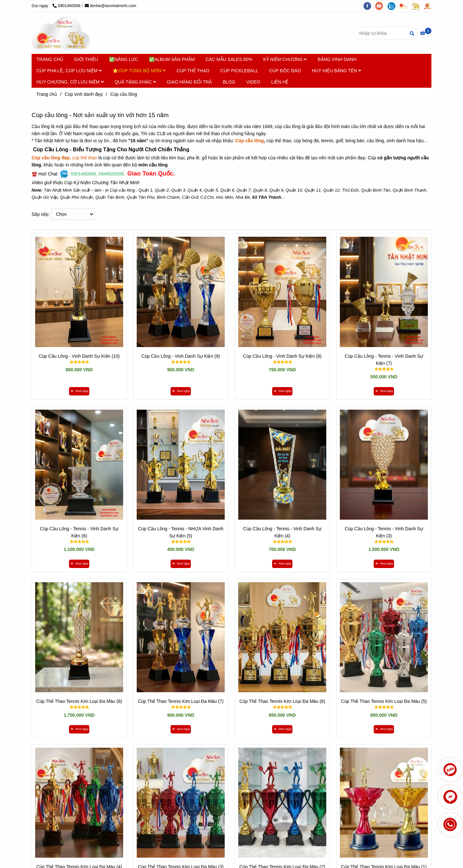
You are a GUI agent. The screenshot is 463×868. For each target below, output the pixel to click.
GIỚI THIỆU (86, 59)
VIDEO (253, 82)
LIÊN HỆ (280, 82)
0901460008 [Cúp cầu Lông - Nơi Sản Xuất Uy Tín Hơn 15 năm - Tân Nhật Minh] (67, 6)
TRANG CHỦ (50, 59)
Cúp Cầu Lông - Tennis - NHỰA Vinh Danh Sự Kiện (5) (181, 532)
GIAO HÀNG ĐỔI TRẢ (190, 82)
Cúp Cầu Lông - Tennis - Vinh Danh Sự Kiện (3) (384, 532)
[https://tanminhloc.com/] (418, 6)
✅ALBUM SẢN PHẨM (172, 59)
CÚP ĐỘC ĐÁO (285, 71)
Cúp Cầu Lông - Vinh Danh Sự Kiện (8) (282, 356)
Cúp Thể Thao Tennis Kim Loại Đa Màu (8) (79, 701)
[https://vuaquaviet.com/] (429, 6)
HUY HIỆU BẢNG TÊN (336, 71)
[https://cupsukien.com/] (406, 6)
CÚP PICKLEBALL (239, 71)
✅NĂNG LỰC (123, 59)
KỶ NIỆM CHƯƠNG (285, 59)
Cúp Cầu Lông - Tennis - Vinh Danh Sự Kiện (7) (384, 360)
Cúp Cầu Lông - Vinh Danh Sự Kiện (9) (181, 356)
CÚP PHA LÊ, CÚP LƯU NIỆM (69, 71)
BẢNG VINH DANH (337, 59)
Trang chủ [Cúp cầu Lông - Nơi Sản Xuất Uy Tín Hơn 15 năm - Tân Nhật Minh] (47, 94)
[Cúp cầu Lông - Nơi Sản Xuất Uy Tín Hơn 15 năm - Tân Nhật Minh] (426, 33)
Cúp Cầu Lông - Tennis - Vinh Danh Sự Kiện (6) (79, 532)
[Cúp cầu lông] (61, 33)
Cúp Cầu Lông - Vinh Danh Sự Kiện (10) (79, 356)
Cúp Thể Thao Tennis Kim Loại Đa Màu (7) (181, 701)
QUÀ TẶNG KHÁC (135, 82)
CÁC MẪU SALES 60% (229, 59)
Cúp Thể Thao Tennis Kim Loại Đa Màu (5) (384, 701)
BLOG (229, 82)
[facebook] (369, 6)
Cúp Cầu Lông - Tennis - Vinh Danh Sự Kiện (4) (282, 532)
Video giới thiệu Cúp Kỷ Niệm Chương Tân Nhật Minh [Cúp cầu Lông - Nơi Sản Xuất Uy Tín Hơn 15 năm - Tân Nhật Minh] (86, 183)
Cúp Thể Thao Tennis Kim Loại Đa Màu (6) (282, 701)
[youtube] (381, 6)
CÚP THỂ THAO (193, 71)
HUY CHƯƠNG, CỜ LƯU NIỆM (70, 82)
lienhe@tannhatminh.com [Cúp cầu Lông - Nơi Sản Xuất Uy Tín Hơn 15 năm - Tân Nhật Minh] (111, 6)
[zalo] (394, 6)
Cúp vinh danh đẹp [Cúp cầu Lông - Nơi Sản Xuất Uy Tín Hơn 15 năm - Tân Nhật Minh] (84, 94)
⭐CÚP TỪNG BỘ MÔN (139, 71)
